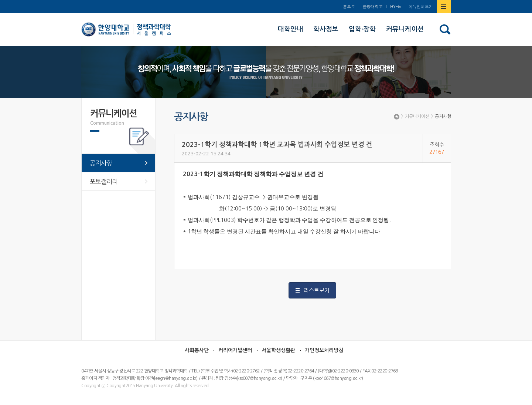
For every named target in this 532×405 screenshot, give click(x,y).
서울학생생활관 (278, 350)
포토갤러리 (104, 181)
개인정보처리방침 (324, 350)
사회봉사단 (197, 350)
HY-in (396, 6)
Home (397, 117)
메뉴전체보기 (421, 6)
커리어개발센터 (235, 350)
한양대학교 (373, 6)
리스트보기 (316, 290)
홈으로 (349, 6)
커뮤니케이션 (417, 117)
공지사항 (443, 117)
